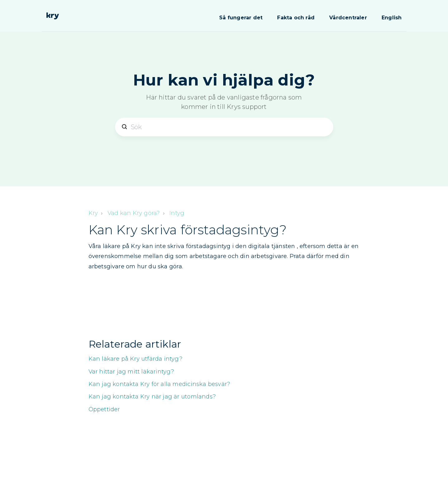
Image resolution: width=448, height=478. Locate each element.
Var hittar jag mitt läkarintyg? (131, 372)
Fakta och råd (296, 18)
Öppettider (104, 409)
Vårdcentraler (348, 18)
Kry (93, 213)
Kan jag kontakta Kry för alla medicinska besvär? (159, 384)
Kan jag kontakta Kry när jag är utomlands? (152, 397)
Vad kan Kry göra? (134, 213)
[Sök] (224, 127)
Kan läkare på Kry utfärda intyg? (135, 359)
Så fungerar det (241, 18)
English (392, 18)
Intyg (177, 213)
